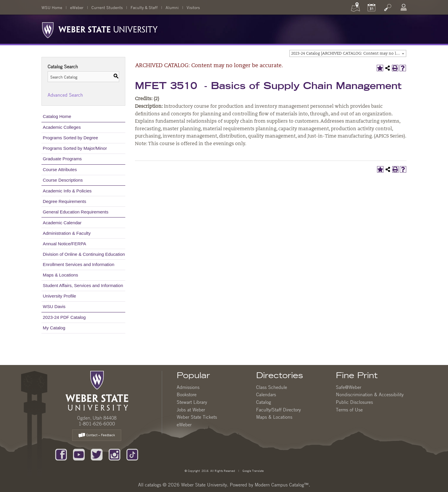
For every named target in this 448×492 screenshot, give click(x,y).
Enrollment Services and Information (79, 264)
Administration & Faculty (67, 233)
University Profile (60, 296)
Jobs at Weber (191, 410)
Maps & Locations (61, 275)
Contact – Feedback (97, 436)
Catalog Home (57, 116)
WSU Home (52, 7)
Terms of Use (349, 410)
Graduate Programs (62, 159)
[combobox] (348, 53)
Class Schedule (272, 387)
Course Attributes (60, 169)
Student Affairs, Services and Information (83, 285)
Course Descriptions (63, 180)
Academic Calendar (62, 223)
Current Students (107, 7)
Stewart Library (192, 402)
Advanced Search (65, 95)
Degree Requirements (65, 201)
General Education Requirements (76, 212)
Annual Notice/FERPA (65, 244)
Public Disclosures (354, 402)
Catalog (264, 402)
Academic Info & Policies (67, 191)
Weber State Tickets (197, 417)
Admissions (188, 387)
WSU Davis (54, 306)
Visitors (193, 7)
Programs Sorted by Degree (71, 138)
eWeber (77, 7)
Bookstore (187, 394)
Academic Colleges (62, 127)
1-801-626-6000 (97, 424)
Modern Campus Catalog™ (282, 485)
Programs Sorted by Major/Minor (75, 148)
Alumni (172, 7)
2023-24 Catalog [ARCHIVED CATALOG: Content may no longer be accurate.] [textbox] (349, 54)
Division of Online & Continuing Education (84, 254)
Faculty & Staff (144, 7)
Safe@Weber (349, 387)
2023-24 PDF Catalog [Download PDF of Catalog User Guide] (64, 317)
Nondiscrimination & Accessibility (370, 394)
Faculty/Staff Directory (278, 410)
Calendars (266, 394)
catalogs (153, 485)
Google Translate (253, 471)
